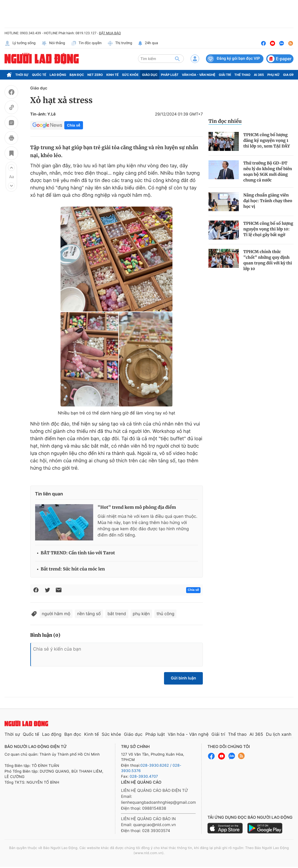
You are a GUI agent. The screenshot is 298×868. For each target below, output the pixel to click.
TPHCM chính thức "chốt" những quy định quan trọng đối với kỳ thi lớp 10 (268, 260)
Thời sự (22, 75)
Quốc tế (39, 75)
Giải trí (225, 75)
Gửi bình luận (183, 678)
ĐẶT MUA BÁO (110, 33)
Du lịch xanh (279, 734)
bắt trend (117, 614)
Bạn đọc (77, 75)
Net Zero (95, 75)
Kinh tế (112, 75)
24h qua (148, 43)
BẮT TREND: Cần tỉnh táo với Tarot (78, 553)
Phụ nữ (274, 75)
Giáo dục (150, 75)
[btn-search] (177, 59)
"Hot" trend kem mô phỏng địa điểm (137, 507)
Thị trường (120, 43)
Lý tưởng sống (20, 43)
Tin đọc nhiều (225, 121)
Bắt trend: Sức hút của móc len (73, 569)
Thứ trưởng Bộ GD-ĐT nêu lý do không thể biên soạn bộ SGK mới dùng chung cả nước (268, 172)
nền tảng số (89, 614)
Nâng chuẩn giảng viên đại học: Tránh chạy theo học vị (268, 201)
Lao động (58, 75)
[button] (11, 168)
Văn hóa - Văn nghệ (199, 75)
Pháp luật (170, 75)
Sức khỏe (130, 75)
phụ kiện (141, 614)
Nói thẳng (53, 43)
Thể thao (242, 75)
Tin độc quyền (86, 43)
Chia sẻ (74, 125)
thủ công (166, 614)
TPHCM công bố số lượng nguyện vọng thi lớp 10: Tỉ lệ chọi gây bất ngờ (268, 229)
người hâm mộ (56, 614)
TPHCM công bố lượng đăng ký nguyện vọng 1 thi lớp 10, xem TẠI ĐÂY (267, 140)
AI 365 (259, 75)
